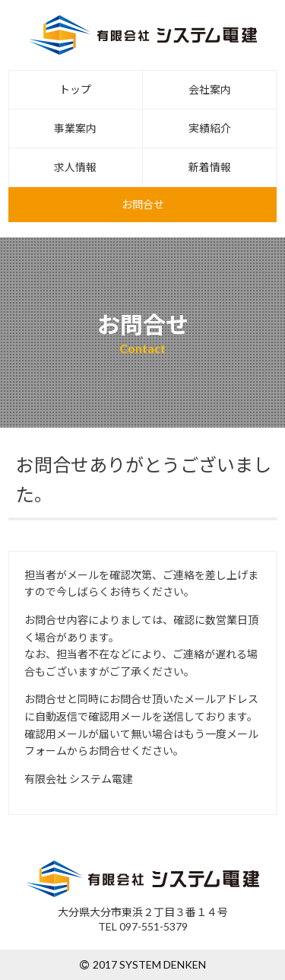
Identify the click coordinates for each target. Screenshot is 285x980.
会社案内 (210, 89)
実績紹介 (210, 128)
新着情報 (210, 167)
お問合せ (143, 204)
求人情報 (75, 167)
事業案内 (75, 128)
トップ (75, 89)
